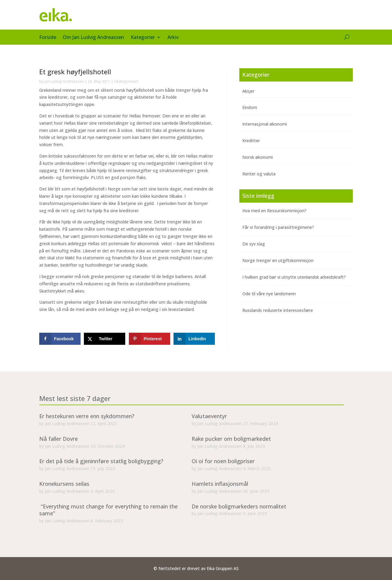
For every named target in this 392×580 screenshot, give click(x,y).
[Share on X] (105, 339)
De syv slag (254, 244)
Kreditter (251, 141)
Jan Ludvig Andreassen (64, 81)
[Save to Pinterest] (150, 339)
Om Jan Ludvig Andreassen (93, 38)
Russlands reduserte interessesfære (278, 310)
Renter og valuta (259, 174)
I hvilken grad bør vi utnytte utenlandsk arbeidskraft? (294, 277)
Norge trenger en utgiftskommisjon (278, 260)
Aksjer (248, 91)
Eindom (250, 107)
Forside (48, 38)
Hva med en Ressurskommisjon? (274, 211)
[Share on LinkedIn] (194, 339)
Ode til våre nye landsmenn (269, 294)
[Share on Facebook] (60, 339)
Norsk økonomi (258, 157)
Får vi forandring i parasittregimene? (278, 227)
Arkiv (173, 38)
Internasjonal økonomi (265, 124)
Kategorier (143, 38)
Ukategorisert (126, 81)
